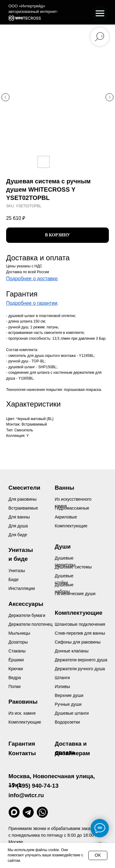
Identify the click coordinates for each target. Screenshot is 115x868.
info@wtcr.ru (26, 795)
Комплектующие (25, 722)
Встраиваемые (23, 508)
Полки (15, 686)
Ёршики (16, 660)
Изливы (63, 686)
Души (63, 547)
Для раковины (23, 499)
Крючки (16, 669)
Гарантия (22, 744)
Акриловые (66, 517)
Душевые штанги (72, 713)
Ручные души (68, 704)
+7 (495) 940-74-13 (34, 786)
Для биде (18, 535)
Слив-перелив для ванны (80, 633)
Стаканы (17, 651)
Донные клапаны (72, 651)
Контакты (22, 753)
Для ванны (19, 517)
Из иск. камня (22, 713)
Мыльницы (19, 633)
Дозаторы (18, 642)
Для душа (18, 526)
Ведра (15, 678)
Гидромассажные (72, 508)
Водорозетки (67, 722)
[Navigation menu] (100, 13)
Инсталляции (22, 588)
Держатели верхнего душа (81, 660)
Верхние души (69, 695)
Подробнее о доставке (32, 279)
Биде (14, 579)
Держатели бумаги (27, 615)
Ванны (65, 488)
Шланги (62, 678)
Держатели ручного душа (80, 669)
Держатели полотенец (31, 624)
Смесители (25, 488)
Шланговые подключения (80, 624)
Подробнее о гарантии (32, 303)
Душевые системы (73, 567)
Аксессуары (26, 604)
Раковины (23, 702)
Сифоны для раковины (78, 642)
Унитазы (17, 571)
